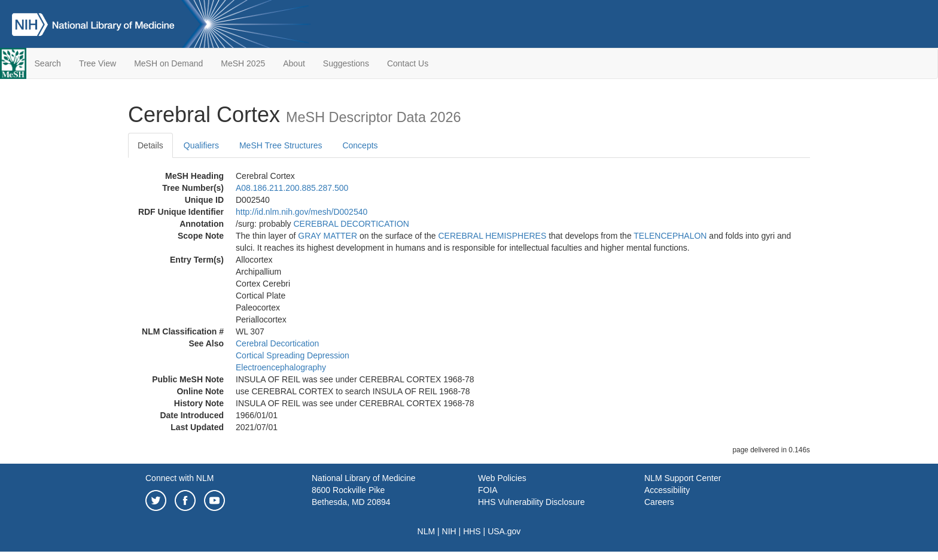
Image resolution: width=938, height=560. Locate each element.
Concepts (360, 145)
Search (48, 63)
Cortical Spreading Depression (293, 355)
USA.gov (504, 531)
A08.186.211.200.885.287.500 (292, 188)
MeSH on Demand (168, 63)
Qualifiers (201, 145)
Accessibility (667, 490)
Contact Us (408, 63)
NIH (449, 531)
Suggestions (346, 63)
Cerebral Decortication (277, 343)
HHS (472, 531)
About (294, 63)
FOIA (488, 490)
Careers (659, 502)
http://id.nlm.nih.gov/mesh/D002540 (301, 212)
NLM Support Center (683, 478)
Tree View (98, 63)
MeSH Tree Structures (281, 145)
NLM (427, 531)
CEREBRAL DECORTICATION (351, 224)
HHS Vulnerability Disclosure (531, 502)
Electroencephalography (281, 367)
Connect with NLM (179, 478)
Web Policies (502, 478)
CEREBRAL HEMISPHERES (493, 236)
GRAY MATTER (328, 236)
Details (150, 145)
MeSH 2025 (243, 63)
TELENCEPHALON (670, 236)
